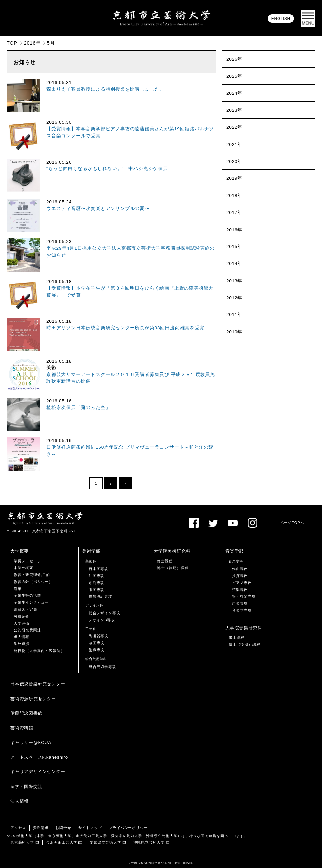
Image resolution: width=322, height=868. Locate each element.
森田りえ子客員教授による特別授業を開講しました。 (105, 89)
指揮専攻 (240, 576)
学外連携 (21, 644)
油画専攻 (96, 576)
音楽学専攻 (242, 610)
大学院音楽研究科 (244, 628)
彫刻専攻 (96, 583)
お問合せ (63, 828)
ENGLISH (281, 19)
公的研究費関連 (27, 630)
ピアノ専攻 (242, 583)
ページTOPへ (292, 523)
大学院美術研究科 (172, 551)
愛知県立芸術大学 (105, 842)
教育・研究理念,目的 (32, 575)
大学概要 (19, 551)
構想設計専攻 (100, 596)
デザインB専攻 (102, 620)
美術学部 (91, 551)
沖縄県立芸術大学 (149, 842)
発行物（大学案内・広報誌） (39, 651)
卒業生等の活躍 (27, 595)
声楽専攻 (240, 603)
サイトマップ (90, 828)
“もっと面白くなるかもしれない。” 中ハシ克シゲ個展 (107, 169)
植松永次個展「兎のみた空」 (78, 407)
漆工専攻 (96, 643)
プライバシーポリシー (128, 828)
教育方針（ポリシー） (33, 582)
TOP (12, 43)
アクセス (18, 828)
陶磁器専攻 (98, 636)
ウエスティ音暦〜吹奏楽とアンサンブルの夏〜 (98, 208)
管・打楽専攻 (244, 596)
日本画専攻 (98, 569)
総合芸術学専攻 (102, 667)
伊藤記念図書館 (26, 713)
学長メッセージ (27, 561)
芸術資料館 (22, 728)
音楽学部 (235, 551)
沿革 (18, 589)
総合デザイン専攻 (104, 613)
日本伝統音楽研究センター (38, 684)
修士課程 (165, 561)
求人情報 (21, 637)
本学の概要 (23, 568)
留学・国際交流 (26, 787)
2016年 (32, 43)
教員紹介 (21, 616)
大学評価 (21, 623)
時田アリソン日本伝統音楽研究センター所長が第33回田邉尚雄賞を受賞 (125, 328)
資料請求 (41, 828)
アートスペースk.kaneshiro (39, 757)
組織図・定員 (25, 609)
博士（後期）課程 (173, 568)
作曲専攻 (240, 569)
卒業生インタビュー (31, 602)
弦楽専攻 (240, 590)
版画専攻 (96, 590)
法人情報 (19, 801)
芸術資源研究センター (33, 699)
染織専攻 (96, 650)
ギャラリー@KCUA (31, 742)
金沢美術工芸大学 (62, 842)
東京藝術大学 (22, 842)
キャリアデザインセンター (38, 772)
